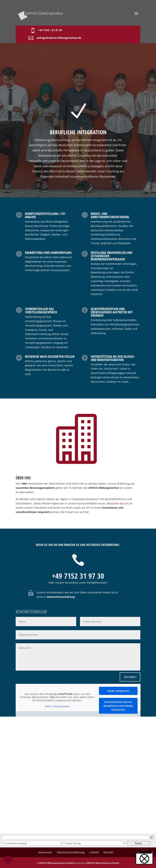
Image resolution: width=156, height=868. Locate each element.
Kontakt (109, 852)
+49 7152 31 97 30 (78, 576)
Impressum (45, 852)
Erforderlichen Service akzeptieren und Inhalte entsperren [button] (118, 706)
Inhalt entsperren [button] (118, 691)
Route (138, 843)
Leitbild (94, 852)
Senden (130, 677)
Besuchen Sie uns (118, 503)
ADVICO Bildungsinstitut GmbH (56, 863)
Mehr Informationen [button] (57, 707)
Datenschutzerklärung (61, 597)
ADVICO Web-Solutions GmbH (103, 863)
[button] (144, 858)
